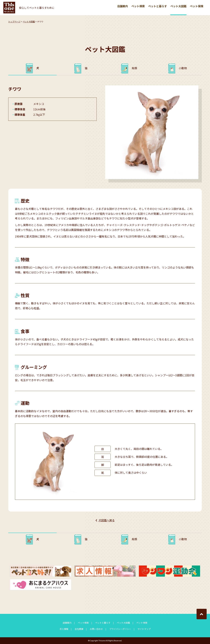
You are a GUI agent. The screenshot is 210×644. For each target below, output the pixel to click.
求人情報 (64, 629)
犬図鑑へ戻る (107, 520)
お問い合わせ (96, 629)
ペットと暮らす (158, 6)
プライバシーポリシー (120, 629)
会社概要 (79, 629)
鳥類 (134, 68)
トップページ (14, 21)
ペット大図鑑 (178, 6)
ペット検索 (138, 6)
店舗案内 (123, 6)
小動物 (183, 68)
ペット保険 (197, 6)
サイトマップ (144, 629)
